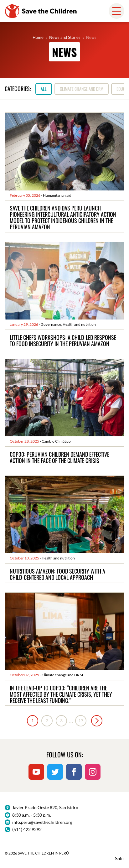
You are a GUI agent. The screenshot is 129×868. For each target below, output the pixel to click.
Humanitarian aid (57, 195)
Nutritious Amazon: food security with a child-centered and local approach (57, 574)
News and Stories (65, 37)
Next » (97, 721)
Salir (120, 858)
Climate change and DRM (82, 89)
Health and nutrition (79, 324)
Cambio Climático (56, 441)
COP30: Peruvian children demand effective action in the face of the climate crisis (59, 457)
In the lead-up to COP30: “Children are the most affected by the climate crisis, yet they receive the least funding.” (61, 694)
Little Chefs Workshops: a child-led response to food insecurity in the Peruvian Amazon (63, 340)
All (44, 89)
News (91, 37)
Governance (51, 324)
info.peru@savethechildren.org (42, 822)
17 (81, 721)
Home (38, 37)
